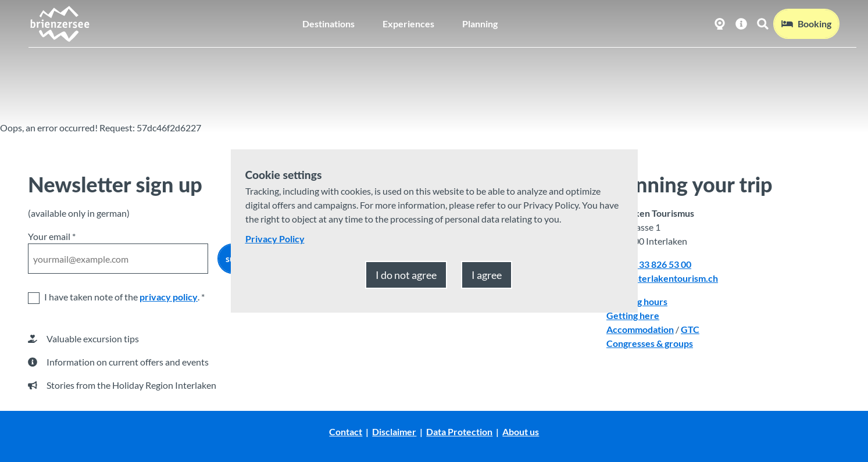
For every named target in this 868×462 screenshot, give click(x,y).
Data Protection (459, 431)
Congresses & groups (650, 343)
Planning (480, 23)
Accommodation (640, 329)
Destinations (328, 23)
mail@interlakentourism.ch (662, 278)
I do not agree (406, 275)
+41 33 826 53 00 (656, 264)
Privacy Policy (275, 239)
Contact (346, 431)
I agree (487, 275)
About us (521, 431)
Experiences (408, 23)
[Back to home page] (59, 23)
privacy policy (169, 297)
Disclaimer (394, 431)
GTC (690, 329)
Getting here (633, 315)
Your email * (52, 236)
